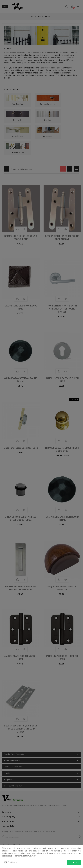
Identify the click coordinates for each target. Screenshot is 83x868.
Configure (10, 862)
